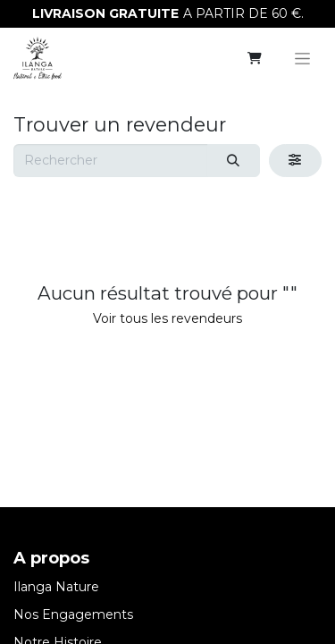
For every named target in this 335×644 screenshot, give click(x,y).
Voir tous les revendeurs (167, 318)
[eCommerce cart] (254, 58)
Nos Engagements (73, 614)
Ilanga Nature (56, 587)
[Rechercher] (234, 161)
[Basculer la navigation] (302, 58)
